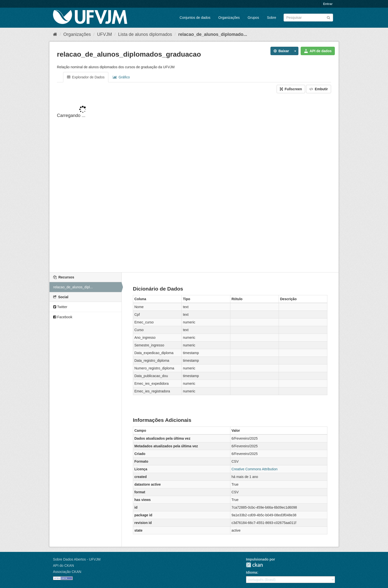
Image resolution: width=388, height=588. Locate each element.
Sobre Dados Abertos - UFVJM (77, 559)
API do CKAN (63, 565)
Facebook (63, 317)
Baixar (281, 51)
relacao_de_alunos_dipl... (73, 287)
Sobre (272, 18)
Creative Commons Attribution (255, 469)
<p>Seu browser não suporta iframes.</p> (194, 183)
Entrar (328, 4)
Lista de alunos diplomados (145, 34)
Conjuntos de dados (195, 18)
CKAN (254, 565)
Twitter (60, 307)
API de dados (318, 51)
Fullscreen (291, 89)
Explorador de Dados (86, 77)
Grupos (253, 18)
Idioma (252, 572)
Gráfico (121, 77)
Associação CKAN (67, 572)
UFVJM (104, 34)
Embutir (319, 89)
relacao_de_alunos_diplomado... (213, 34)
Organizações (229, 18)
